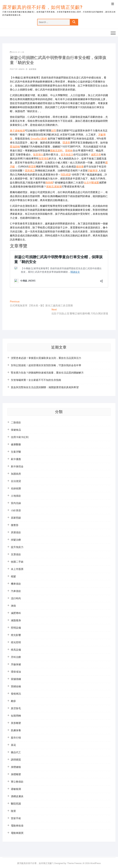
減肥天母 (96, 155)
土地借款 (16, 496)
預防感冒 (66, 175)
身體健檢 (16, 767)
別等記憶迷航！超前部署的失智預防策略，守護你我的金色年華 (46, 365)
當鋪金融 (16, 686)
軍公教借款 (17, 782)
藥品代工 (16, 752)
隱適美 (66, 143)
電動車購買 (17, 833)
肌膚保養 (16, 730)
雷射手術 (16, 818)
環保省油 (16, 672)
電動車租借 (17, 826)
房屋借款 (16, 532)
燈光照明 (16, 642)
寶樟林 (69, 151)
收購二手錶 (17, 562)
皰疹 (13, 701)
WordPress (95, 863)
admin (21, 69)
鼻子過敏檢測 (17, 131)
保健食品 (16, 430)
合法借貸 (16, 481)
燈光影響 (16, 635)
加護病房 (16, 474)
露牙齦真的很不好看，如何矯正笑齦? (42, 7)
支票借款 (16, 554)
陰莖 (13, 811)
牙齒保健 (16, 664)
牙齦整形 (93, 171)
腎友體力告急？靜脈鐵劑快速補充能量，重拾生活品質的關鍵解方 (47, 373)
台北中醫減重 (91, 183)
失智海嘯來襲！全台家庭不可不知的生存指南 (36, 380)
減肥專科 (16, 613)
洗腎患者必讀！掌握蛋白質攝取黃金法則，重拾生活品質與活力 (46, 358)
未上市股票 (17, 569)
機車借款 (16, 584)
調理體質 (16, 760)
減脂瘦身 (16, 620)
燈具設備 (16, 650)
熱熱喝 (49, 183)
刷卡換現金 (17, 466)
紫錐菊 (58, 187)
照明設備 (16, 628)
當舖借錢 (16, 679)
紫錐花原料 (56, 151)
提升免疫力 (67, 155)
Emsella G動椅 (39, 139)
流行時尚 (16, 598)
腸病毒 (80, 167)
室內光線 (16, 503)
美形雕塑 (16, 723)
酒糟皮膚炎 (17, 796)
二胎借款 (16, 423)
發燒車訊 (16, 694)
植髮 (13, 576)
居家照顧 (16, 518)
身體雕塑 (16, 774)
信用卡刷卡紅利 (20, 437)
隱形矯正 (30, 171)
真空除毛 (16, 708)
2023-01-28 (17, 52)
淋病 (13, 606)
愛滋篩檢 (15, 147)
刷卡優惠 (16, 459)
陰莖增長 (44, 159)
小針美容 (16, 510)
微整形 (15, 525)
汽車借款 (16, 591)
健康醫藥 (33, 69)
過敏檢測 (16, 789)
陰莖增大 (38, 155)
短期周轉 (16, 716)
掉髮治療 (16, 540)
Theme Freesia (74, 863)
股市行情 (16, 738)
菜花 (13, 745)
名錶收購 (16, 488)
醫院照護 (16, 804)
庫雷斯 (32, 167)
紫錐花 (50, 187)
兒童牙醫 (16, 452)
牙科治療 (16, 657)
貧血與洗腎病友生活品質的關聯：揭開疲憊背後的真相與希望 (45, 387)
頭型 (54, 131)
